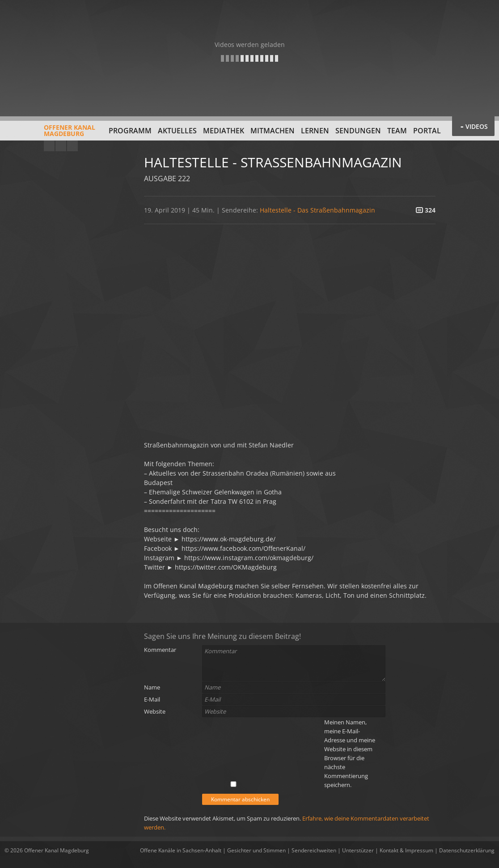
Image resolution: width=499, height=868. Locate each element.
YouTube (49, 146)
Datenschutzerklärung (467, 850)
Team (397, 131)
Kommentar (160, 650)
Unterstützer (358, 850)
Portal (427, 131)
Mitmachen (273, 131)
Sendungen (358, 131)
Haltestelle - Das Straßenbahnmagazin (317, 210)
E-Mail (152, 699)
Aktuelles (177, 131)
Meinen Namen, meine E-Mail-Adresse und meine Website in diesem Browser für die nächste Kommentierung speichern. (350, 753)
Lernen (315, 131)
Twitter (72, 146)
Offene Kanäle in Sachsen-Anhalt (181, 850)
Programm (130, 131)
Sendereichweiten (314, 850)
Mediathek (224, 131)
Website (155, 711)
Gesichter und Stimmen (256, 850)
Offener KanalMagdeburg (50, 134)
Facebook (61, 146)
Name (152, 687)
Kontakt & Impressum (406, 850)
